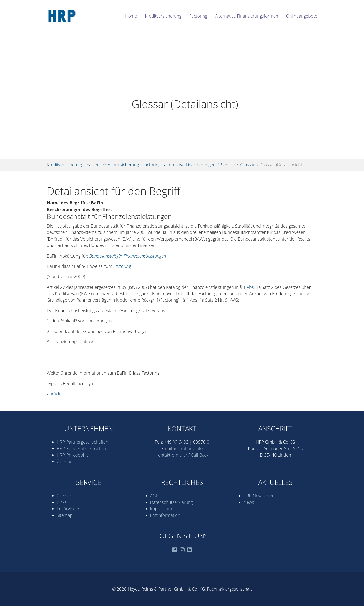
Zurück (54, 394)
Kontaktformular (171, 455)
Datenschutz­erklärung (172, 502)
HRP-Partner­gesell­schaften (83, 442)
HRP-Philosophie (73, 455)
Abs (250, 287)
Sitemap (65, 515)
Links (62, 502)
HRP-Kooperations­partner (82, 448)
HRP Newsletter (259, 496)
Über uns (66, 462)
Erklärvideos (69, 509)
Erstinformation (165, 515)
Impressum (161, 509)
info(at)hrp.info (188, 448)
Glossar (64, 496)
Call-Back (200, 455)
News (249, 502)
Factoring (122, 266)
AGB (154, 496)
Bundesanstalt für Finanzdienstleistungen (128, 256)
